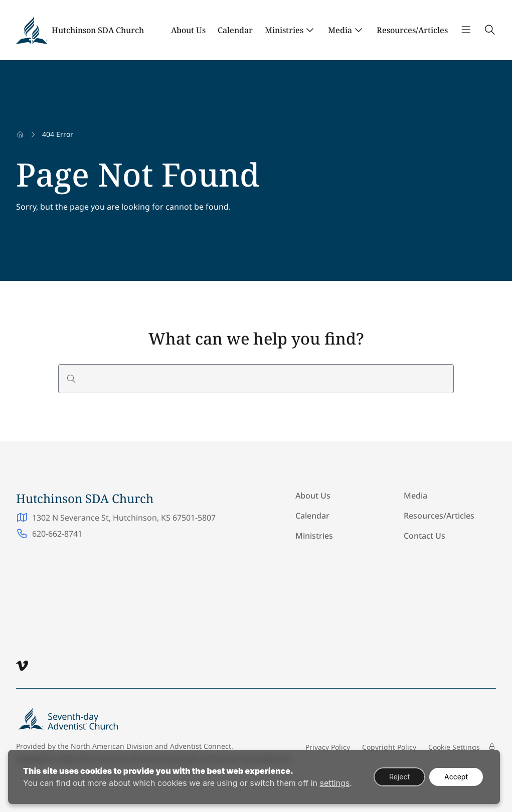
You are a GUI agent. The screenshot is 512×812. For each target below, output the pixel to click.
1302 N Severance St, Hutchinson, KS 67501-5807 (124, 518)
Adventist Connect (201, 746)
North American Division (112, 746)
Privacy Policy (328, 747)
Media (340, 30)
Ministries (284, 30)
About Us (188, 30)
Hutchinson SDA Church (98, 30)
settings (334, 783)
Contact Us (424, 536)
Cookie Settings (454, 747)
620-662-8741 (57, 534)
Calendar (235, 30)
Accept (456, 777)
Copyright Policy (389, 747)
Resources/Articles (412, 30)
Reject (399, 777)
